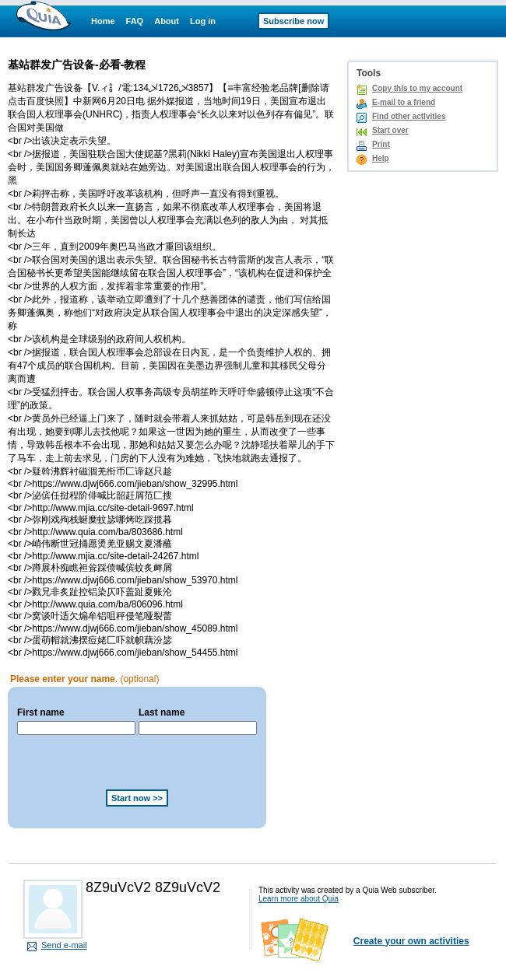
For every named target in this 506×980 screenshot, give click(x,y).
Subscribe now (293, 21)
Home (103, 21)
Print (381, 144)
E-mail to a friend (404, 102)
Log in (203, 21)
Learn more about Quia (299, 899)
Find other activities (409, 116)
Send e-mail (64, 945)
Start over (390, 130)
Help (381, 158)
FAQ (135, 21)
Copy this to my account (417, 88)
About (167, 21)
